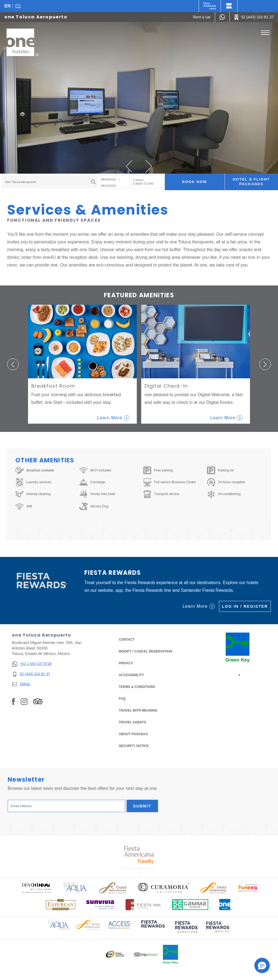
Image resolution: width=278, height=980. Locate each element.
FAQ (122, 699)
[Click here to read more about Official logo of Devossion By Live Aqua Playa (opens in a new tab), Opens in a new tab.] (36, 888)
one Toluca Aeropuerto (36, 17)
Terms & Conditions (137, 686)
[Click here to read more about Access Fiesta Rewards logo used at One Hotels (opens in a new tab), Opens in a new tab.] (119, 925)
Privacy (126, 663)
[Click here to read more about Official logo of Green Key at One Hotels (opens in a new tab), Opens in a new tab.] (170, 954)
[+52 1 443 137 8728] (32, 664)
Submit (142, 806)
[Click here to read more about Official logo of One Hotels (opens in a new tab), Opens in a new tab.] (226, 905)
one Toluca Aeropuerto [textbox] (21, 182)
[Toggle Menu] (265, 33)
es (18, 6)
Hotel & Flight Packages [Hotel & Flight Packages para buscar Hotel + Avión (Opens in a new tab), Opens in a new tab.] (251, 182)
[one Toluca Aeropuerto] (23, 42)
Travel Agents (132, 722)
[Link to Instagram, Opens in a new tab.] (24, 701)
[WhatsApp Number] (222, 17)
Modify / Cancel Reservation (145, 651)
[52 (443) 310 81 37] (32, 674)
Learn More (113, 418)
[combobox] (50, 182)
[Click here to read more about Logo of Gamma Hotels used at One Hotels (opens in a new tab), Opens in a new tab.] (190, 905)
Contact (127, 640)
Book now (194, 182)
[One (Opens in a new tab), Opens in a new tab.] (210, 6)
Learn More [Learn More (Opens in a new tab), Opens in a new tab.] (198, 606)
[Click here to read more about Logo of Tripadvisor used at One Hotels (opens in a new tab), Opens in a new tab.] (146, 955)
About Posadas (133, 734)
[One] (229, 6)
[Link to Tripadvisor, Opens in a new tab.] (38, 701)
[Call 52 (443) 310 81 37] (254, 17)
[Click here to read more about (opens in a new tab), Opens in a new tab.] (153, 928)
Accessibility (131, 675)
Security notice (134, 746)
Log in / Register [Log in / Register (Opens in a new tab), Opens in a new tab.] (245, 606)
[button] (129, 166)
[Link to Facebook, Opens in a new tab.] (13, 701)
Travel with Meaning (138, 710)
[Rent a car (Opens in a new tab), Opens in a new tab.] (202, 17)
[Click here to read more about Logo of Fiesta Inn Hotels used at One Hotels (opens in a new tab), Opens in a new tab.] (143, 905)
